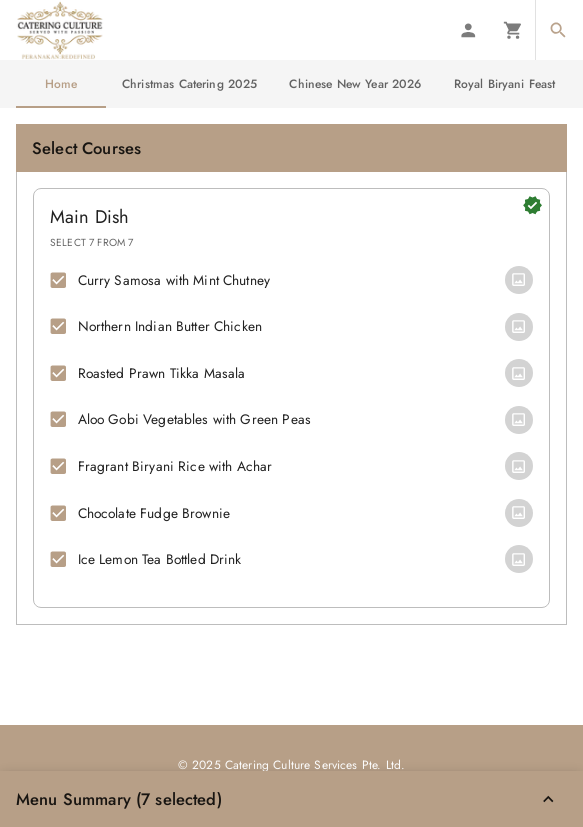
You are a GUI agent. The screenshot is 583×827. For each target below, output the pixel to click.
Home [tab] (61, 84)
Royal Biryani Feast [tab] (505, 84)
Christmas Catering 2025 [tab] (189, 84)
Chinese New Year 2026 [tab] (355, 84)
